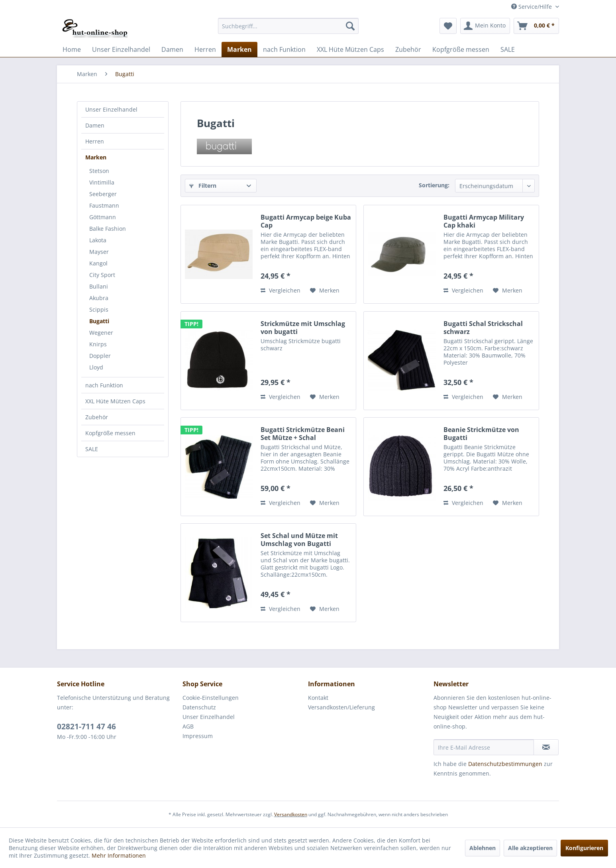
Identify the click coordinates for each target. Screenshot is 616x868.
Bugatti (99, 321)
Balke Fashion (108, 229)
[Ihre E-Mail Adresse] (484, 747)
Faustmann (104, 205)
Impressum (198, 736)
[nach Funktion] (284, 49)
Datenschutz (199, 707)
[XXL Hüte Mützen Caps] (350, 49)
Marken (96, 157)
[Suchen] (350, 26)
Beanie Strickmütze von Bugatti (481, 434)
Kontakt (318, 698)
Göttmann (103, 217)
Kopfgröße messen (110, 433)
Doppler (100, 356)
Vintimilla (102, 182)
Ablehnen (483, 848)
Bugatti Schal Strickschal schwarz (483, 328)
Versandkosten (291, 814)
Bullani (99, 286)
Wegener (101, 333)
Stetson (99, 171)
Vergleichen (281, 290)
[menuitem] (288, 26)
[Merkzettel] (448, 26)
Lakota (98, 240)
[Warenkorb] (536, 26)
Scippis (99, 309)
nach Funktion (104, 385)
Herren (95, 141)
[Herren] (205, 49)
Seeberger (103, 194)
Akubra (99, 298)
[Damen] (172, 49)
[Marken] (239, 49)
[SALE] (508, 49)
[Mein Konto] (485, 26)
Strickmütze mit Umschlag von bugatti (303, 328)
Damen (95, 125)
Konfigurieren (584, 848)
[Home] (72, 49)
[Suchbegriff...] (288, 26)
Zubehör (97, 417)
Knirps (98, 344)
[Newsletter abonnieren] (546, 747)
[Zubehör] (408, 49)
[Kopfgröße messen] (461, 49)
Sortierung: (434, 185)
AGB (188, 726)
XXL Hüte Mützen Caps (115, 401)
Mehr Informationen (119, 855)
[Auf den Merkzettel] (325, 291)
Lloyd (96, 367)
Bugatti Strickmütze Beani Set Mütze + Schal (303, 434)
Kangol (98, 263)
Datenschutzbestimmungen (505, 764)
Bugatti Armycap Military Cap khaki (484, 221)
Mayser (99, 252)
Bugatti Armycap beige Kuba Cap (306, 221)
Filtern (203, 186)
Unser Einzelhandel (111, 109)
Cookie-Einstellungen (211, 698)
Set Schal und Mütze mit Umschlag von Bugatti (299, 540)
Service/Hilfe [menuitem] (532, 7)
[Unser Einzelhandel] (121, 49)
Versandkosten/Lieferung (341, 707)
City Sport (102, 275)
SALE (92, 449)
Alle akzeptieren (530, 848)
